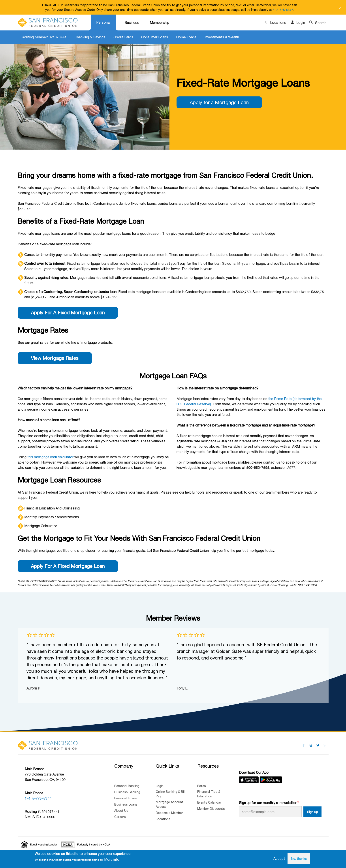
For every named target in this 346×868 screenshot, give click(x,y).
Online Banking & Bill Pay (170, 794)
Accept (279, 858)
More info (112, 859)
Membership (160, 22)
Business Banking (127, 792)
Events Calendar (209, 802)
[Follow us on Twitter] (318, 745)
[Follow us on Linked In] (325, 745)
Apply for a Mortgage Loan (219, 102)
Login (301, 22)
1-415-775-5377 (38, 798)
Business (132, 22)
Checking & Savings (90, 37)
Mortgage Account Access (169, 804)
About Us (121, 811)
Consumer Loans (155, 37)
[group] (98, 665)
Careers (120, 817)
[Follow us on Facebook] (304, 745)
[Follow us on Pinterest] (311, 745)
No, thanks (299, 859)
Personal (103, 22)
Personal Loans (126, 798)
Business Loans (126, 804)
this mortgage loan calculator (50, 457)
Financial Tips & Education (209, 794)
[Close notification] (340, 7)
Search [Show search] (321, 23)
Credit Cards (123, 37)
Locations (278, 22)
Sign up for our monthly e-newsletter (268, 803)
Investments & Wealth (222, 37)
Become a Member (169, 813)
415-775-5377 (283, 10)
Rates (202, 786)
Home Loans (186, 37)
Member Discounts (211, 809)
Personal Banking (127, 786)
